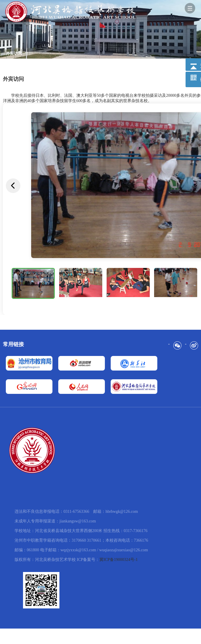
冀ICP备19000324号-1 (118, 560)
